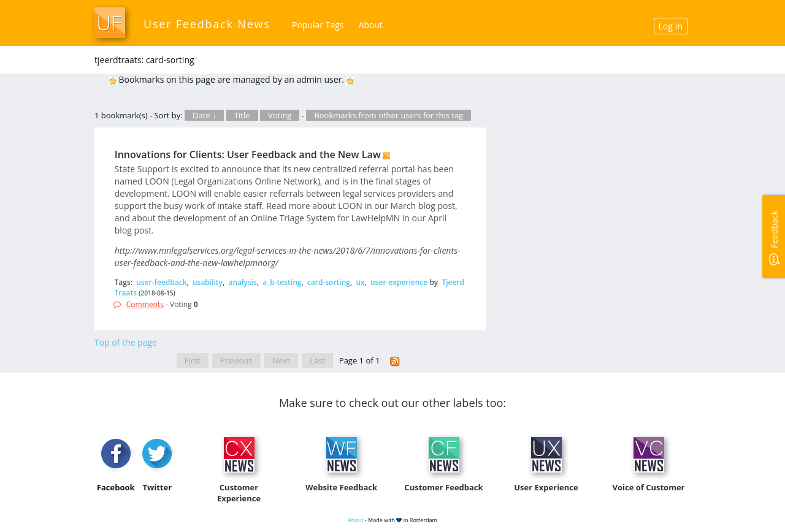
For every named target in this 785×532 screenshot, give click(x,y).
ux (360, 282)
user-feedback (161, 282)
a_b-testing (282, 282)
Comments (145, 304)
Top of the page (126, 342)
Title (242, 115)
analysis (242, 282)
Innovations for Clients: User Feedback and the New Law (248, 154)
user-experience (399, 282)
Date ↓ (204, 115)
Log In (671, 26)
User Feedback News (207, 24)
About (370, 25)
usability (208, 282)
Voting (280, 115)
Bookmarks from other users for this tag (389, 115)
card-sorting (329, 282)
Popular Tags (318, 25)
